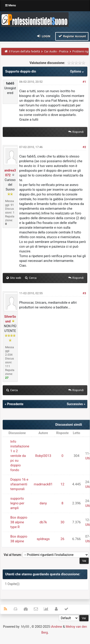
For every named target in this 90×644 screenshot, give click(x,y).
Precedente (15, 404)
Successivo (75, 404)
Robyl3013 (43, 456)
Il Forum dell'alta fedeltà (25, 51)
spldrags (43, 539)
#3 (84, 293)
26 (62, 539)
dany (43, 503)
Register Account (72, 36)
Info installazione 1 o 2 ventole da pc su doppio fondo (20, 456)
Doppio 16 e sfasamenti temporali (19, 484)
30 (62, 522)
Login (43, 36)
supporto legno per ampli (17, 503)
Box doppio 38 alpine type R (19, 522)
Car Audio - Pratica (56, 51)
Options (77, 71)
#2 (84, 147)
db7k (43, 522)
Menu (10, 5)
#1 (84, 82)
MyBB (25, 627)
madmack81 (43, 484)
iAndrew (57, 627)
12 (62, 484)
